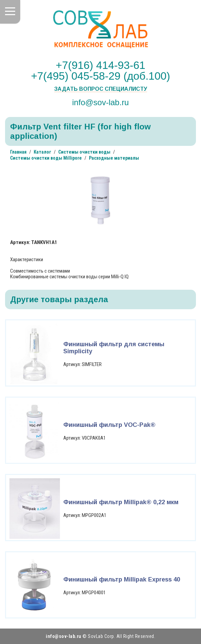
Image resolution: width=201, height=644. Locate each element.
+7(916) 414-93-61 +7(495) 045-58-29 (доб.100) (100, 71)
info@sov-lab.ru (100, 102)
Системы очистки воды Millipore (46, 158)
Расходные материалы (114, 158)
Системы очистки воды (84, 152)
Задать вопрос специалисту (101, 89)
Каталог (42, 152)
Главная (18, 152)
